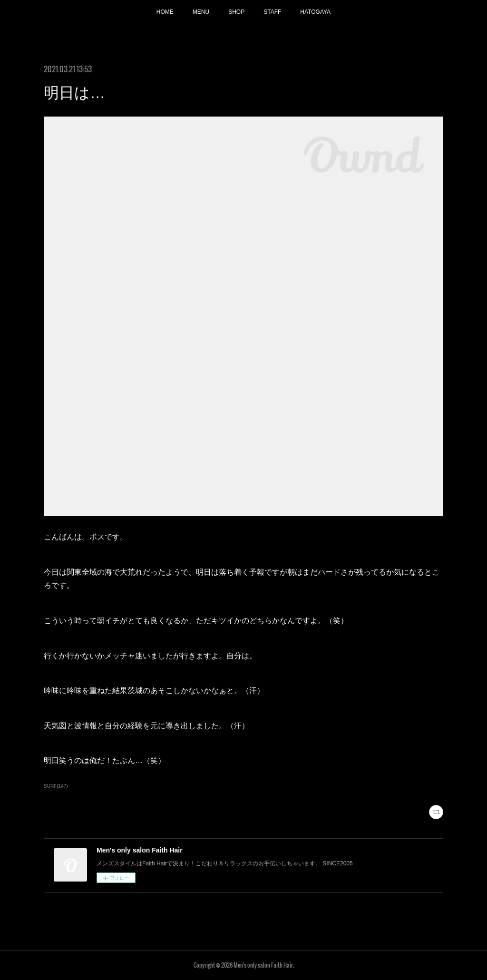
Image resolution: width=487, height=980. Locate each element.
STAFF (272, 12)
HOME (165, 12)
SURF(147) (56, 786)
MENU (201, 12)
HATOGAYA (315, 12)
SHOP (236, 12)
